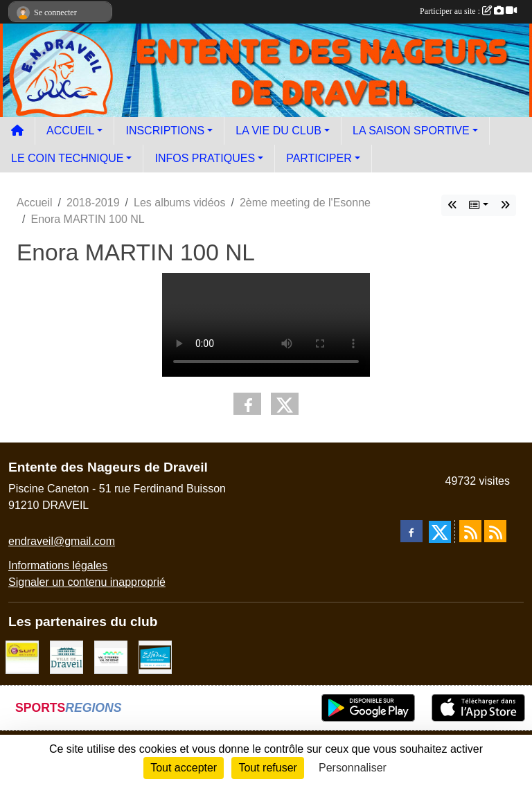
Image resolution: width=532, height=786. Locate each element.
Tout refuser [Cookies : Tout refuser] (267, 768)
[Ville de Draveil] (66, 656)
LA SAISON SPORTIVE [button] (411, 131)
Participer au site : (468, 11)
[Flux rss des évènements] (495, 531)
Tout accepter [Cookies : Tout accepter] (184, 768)
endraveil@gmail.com (62, 541)
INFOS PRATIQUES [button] (205, 158)
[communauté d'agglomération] (111, 656)
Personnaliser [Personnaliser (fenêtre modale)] (353, 768)
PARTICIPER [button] (319, 158)
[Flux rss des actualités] (470, 531)
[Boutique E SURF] (22, 656)
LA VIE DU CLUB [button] (278, 131)
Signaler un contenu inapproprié (87, 582)
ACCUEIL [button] (70, 131)
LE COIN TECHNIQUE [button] (67, 158)
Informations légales (58, 565)
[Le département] (155, 656)
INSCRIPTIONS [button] (165, 131)
